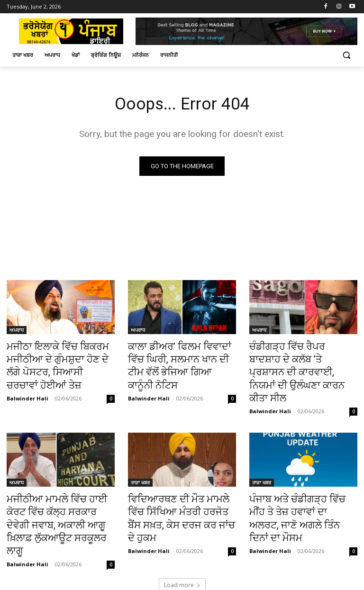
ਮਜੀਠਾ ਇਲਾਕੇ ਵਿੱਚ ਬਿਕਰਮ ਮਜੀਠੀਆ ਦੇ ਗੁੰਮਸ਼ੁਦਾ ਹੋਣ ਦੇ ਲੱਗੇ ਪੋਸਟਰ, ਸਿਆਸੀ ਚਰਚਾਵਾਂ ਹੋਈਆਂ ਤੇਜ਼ (56, 363)
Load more (182, 541)
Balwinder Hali (27, 391)
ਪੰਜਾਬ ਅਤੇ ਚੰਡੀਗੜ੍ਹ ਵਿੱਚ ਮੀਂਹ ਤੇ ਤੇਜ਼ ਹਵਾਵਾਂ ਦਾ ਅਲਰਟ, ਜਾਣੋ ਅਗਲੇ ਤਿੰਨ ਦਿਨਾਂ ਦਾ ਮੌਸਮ (300, 488)
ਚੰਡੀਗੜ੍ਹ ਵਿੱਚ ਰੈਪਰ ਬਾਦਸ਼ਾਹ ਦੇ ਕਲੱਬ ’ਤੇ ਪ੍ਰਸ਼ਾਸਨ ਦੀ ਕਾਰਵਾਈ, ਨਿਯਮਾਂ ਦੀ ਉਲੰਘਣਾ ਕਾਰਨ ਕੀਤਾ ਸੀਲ (297, 363)
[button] (346, 55)
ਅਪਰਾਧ (17, 332)
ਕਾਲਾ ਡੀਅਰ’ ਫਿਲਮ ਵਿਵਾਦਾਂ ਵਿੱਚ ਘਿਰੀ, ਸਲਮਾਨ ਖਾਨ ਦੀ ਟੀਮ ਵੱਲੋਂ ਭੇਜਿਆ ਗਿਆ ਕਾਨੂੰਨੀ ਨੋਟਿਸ (177, 358)
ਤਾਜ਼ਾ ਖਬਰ (140, 462)
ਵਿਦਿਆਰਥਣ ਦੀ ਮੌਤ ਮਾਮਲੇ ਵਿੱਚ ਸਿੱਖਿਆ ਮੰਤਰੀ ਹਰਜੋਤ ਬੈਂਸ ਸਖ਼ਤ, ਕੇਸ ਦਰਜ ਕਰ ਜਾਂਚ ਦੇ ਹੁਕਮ (177, 488)
